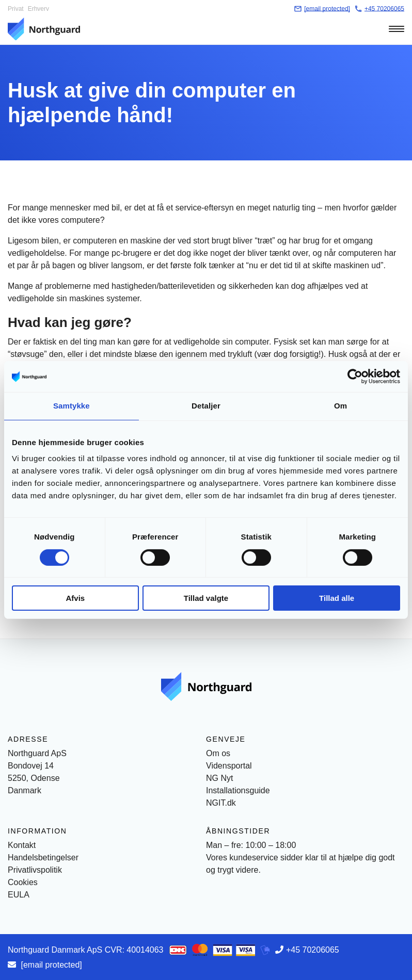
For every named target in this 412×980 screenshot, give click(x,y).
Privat (16, 9)
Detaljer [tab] (206, 406)
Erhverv (38, 9)
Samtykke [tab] (72, 406)
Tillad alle (337, 598)
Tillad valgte (206, 598)
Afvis (75, 598)
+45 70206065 (313, 950)
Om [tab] (340, 406)
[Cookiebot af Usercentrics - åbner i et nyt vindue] (355, 377)
